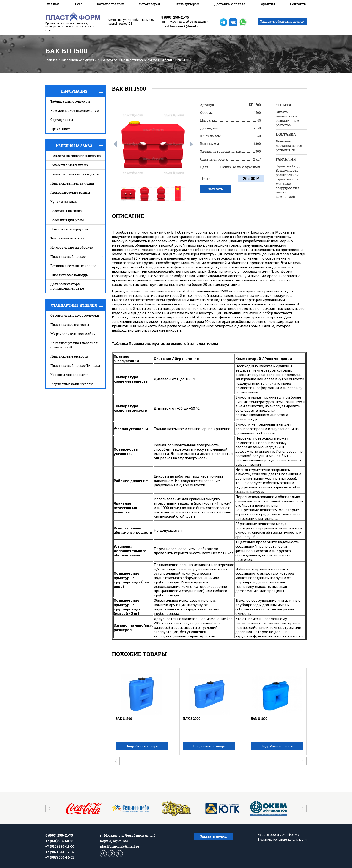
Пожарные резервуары (69, 229)
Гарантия (267, 4)
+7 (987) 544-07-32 (60, 852)
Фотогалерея (149, 4)
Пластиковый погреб (68, 257)
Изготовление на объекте (72, 247)
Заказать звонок (214, 836)
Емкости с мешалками (70, 165)
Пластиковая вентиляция (72, 183)
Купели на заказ (64, 202)
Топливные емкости (68, 238)
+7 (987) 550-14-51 (60, 857)
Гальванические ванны (70, 192)
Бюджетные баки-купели (72, 384)
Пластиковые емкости (79, 60)
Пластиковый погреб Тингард (75, 366)
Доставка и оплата (230, 4)
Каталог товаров (111, 4)
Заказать (215, 189)
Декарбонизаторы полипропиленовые (67, 286)
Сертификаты (62, 120)
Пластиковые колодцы (70, 275)
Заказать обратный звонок (282, 21)
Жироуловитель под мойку (73, 334)
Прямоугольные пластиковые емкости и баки (136, 60)
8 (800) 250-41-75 (175, 17)
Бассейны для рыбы (67, 220)
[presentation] (115, 144)
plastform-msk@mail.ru (181, 26)
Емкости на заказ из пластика (76, 156)
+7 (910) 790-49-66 (60, 846)
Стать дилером (187, 4)
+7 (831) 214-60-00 (60, 841)
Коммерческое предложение (75, 110)
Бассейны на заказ (66, 211)
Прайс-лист (60, 129)
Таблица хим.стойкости (70, 101)
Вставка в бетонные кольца (73, 266)
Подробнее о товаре (142, 746)
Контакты (298, 4)
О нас (78, 4)
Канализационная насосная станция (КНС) (74, 345)
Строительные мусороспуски (75, 315)
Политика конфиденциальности (282, 839)
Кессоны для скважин (69, 375)
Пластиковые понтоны (70, 325)
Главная (52, 4)
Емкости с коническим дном (75, 174)
